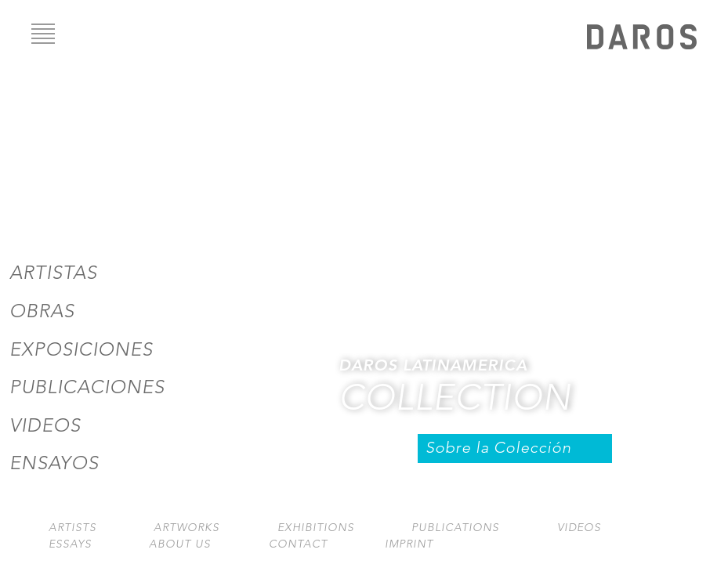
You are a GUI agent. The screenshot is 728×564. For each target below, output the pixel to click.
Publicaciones (87, 387)
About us (180, 544)
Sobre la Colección (498, 448)
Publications (455, 528)
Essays (70, 544)
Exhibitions (316, 528)
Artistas (53, 273)
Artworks (187, 528)
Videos (45, 425)
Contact (298, 544)
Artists (72, 528)
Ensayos (54, 463)
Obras (42, 311)
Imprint (409, 544)
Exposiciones (81, 349)
